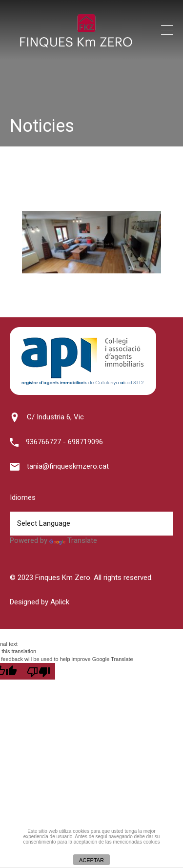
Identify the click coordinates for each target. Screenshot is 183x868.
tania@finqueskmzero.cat (68, 466)
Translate (73, 540)
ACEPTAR (91, 860)
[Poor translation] (39, 671)
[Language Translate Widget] (91, 524)
